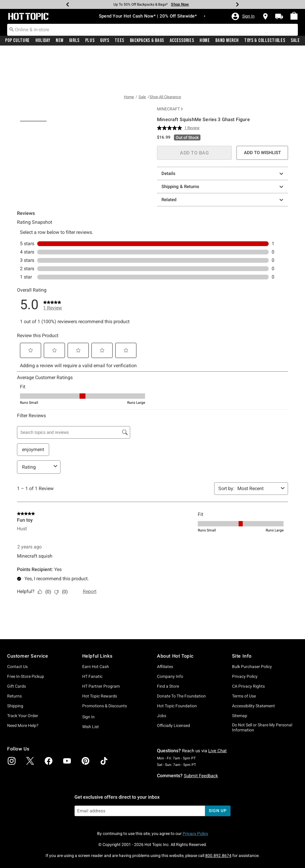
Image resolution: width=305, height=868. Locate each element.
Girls (74, 41)
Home (205, 41)
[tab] (33, 248)
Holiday (43, 41)
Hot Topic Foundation (177, 747)
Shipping (15, 747)
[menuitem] (294, 16)
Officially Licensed (173, 767)
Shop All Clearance (165, 57)
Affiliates (165, 708)
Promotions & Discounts (105, 747)
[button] (243, 16)
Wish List (91, 768)
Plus (90, 41)
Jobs (162, 757)
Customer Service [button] (28, 697)
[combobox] (152, 30)
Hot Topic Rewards (100, 737)
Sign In (88, 758)
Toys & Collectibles (265, 41)
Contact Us (17, 708)
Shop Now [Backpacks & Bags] (180, 4)
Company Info (170, 717)
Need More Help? (23, 767)
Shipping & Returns (223, 147)
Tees (119, 41)
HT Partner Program (101, 727)
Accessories (182, 41)
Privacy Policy (245, 717)
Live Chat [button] (217, 792)
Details (223, 134)
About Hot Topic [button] (175, 697)
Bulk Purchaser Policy (252, 708)
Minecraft (170, 69)
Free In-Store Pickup (26, 717)
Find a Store (168, 727)
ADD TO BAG (194, 113)
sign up (218, 852)
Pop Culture (17, 41)
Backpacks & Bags (147, 41)
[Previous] (68, 4)
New (60, 41)
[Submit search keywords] (12, 29)
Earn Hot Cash (96, 708)
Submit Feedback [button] (201, 817)
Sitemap (240, 757)
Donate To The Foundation (181, 737)
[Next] (237, 4)
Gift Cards (17, 727)
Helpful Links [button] (97, 697)
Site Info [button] (242, 697)
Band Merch (227, 41)
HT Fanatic (92, 717)
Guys (105, 41)
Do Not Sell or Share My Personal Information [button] (262, 768)
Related (223, 160)
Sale (295, 41)
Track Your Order (23, 757)
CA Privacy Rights (248, 727)
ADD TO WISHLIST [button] (262, 113)
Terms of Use (244, 737)
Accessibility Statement (253, 747)
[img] (12, 802)
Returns (14, 737)
